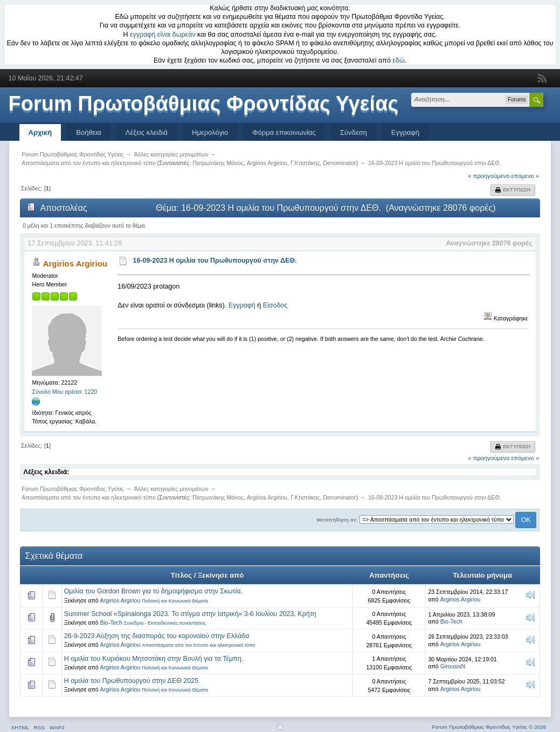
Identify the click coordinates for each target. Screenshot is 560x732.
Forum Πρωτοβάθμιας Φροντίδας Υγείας (204, 104)
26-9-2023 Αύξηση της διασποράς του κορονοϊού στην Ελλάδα (157, 636)
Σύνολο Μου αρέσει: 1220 (64, 392)
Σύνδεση (354, 132)
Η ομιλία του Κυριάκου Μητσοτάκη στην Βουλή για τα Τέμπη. (154, 659)
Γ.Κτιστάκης (305, 163)
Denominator (339, 163)
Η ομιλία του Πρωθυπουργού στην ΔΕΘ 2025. (132, 681)
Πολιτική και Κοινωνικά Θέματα (175, 601)
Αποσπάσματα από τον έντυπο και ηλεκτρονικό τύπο (198, 645)
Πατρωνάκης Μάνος (218, 163)
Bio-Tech (111, 622)
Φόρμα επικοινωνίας (284, 132)
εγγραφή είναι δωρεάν (163, 35)
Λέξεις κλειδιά (147, 132)
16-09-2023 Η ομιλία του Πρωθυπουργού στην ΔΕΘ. (215, 261)
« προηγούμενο (489, 176)
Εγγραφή (405, 132)
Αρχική (40, 132)
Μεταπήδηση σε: (337, 520)
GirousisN (453, 666)
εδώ (398, 60)
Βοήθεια (89, 132)
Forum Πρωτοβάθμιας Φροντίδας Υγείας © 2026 (489, 727)
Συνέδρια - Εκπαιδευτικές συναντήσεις (165, 623)
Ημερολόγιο (210, 132)
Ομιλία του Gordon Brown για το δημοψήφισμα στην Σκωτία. (153, 591)
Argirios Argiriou (267, 163)
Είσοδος (275, 305)
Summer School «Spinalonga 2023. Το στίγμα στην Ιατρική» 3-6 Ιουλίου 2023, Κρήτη (190, 614)
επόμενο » (526, 176)
